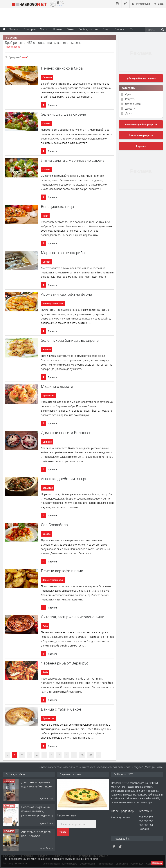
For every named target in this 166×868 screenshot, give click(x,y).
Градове (120, 29)
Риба (45, 626)
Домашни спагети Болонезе (66, 433)
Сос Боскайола (54, 525)
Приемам (157, 863)
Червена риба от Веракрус (65, 663)
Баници (47, 350)
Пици (45, 216)
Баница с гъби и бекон (61, 709)
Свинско (47, 77)
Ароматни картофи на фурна (66, 294)
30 (82, 755)
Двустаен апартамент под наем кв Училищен (37, 784)
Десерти (130, 109)
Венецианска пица (57, 207)
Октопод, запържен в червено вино (73, 617)
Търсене (141, 146)
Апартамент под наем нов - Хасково (36, 834)
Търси (63, 832)
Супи (128, 94)
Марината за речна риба (63, 253)
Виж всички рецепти (141, 135)
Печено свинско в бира (62, 68)
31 (91, 755)
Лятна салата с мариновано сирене (73, 160)
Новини (58, 29)
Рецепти (130, 99)
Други (129, 113)
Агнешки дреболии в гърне (65, 479)
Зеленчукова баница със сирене (70, 340)
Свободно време (89, 29)
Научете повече (89, 859)
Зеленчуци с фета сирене (63, 114)
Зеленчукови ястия (53, 304)
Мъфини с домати (57, 386)
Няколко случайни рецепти (141, 125)
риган (24, 57)
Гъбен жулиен (66, 815)
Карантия (48, 488)
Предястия (48, 396)
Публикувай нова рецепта (141, 78)
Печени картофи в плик (62, 571)
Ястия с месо (133, 104)
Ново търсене (12, 47)
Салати (46, 124)
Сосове (46, 262)
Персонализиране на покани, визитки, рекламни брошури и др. (38, 811)
